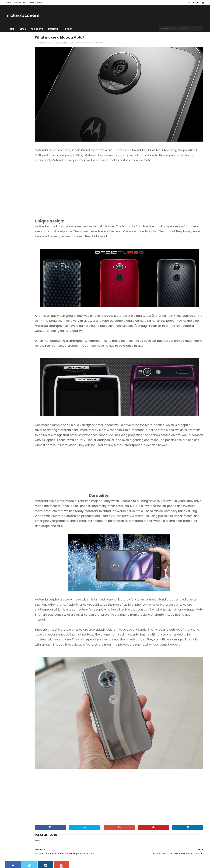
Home (11, 29)
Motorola (134, 44)
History (68, 29)
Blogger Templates (46, 856)
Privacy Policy (35, 3)
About (8, 3)
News (23, 29)
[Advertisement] (102, 173)
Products (37, 29)
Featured (124, 44)
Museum (53, 29)
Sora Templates (25, 856)
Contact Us (20, 3)
